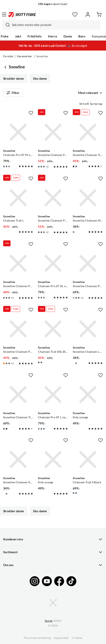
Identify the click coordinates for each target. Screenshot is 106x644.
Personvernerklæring (37, 638)
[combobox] (51, 25)
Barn (82, 36)
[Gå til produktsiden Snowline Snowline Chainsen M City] (88, 198)
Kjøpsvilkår (62, 638)
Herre (53, 36)
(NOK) (53, 621)
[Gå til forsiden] (22, 14)
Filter (13, 93)
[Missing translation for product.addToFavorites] (31, 113)
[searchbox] (55, 25)
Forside (8, 56)
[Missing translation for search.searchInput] (6, 25)
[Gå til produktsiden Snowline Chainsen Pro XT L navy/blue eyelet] (53, 395)
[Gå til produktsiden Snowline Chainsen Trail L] (18, 198)
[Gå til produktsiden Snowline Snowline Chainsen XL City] (18, 460)
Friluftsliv (35, 36)
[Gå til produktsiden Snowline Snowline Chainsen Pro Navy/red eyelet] (53, 132)
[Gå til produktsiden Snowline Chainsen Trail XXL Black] (53, 329)
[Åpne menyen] (4, 14)
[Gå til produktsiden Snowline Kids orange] (88, 395)
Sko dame (40, 78)
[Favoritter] (75, 15)
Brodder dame (14, 78)
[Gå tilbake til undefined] (6, 67)
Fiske (5, 36)
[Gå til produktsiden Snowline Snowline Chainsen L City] (88, 329)
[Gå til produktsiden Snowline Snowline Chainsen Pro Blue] (53, 198)
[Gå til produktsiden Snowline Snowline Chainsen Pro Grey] (88, 263)
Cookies (77, 638)
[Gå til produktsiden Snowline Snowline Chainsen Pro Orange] (18, 329)
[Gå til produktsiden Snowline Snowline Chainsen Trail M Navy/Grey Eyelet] (18, 395)
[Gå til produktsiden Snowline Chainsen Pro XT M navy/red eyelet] (18, 132)
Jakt (18, 36)
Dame (68, 36)
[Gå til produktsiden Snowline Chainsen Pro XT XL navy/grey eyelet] (53, 263)
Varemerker (25, 56)
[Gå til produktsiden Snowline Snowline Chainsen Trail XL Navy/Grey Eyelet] (88, 132)
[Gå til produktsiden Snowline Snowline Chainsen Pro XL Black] (18, 263)
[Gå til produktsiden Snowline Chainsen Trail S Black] (88, 460)
